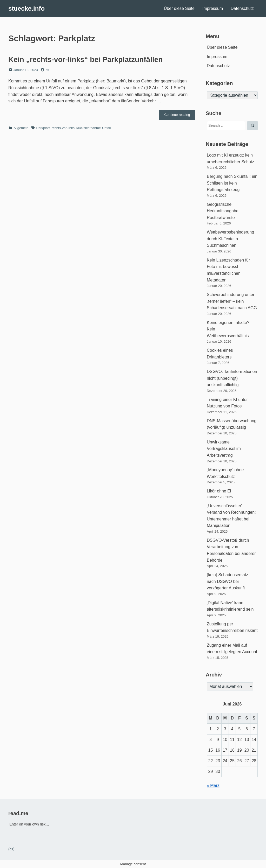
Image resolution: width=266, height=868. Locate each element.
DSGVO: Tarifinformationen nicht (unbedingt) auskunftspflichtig (232, 378)
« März (213, 785)
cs (47, 70)
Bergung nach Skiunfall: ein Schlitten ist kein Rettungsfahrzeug (232, 183)
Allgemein (21, 128)
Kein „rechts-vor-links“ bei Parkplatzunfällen (85, 59)
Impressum (213, 8)
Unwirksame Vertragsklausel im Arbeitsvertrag (224, 449)
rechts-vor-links (63, 128)
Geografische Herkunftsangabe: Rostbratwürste (223, 211)
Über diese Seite (179, 8)
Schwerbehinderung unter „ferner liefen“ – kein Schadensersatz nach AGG (232, 301)
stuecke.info (26, 8)
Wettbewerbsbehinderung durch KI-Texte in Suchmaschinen (230, 239)
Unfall (106, 128)
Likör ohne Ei (219, 491)
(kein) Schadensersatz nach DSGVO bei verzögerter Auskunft (227, 581)
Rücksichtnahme (88, 128)
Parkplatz (43, 128)
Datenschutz (242, 8)
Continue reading (180, 116)
